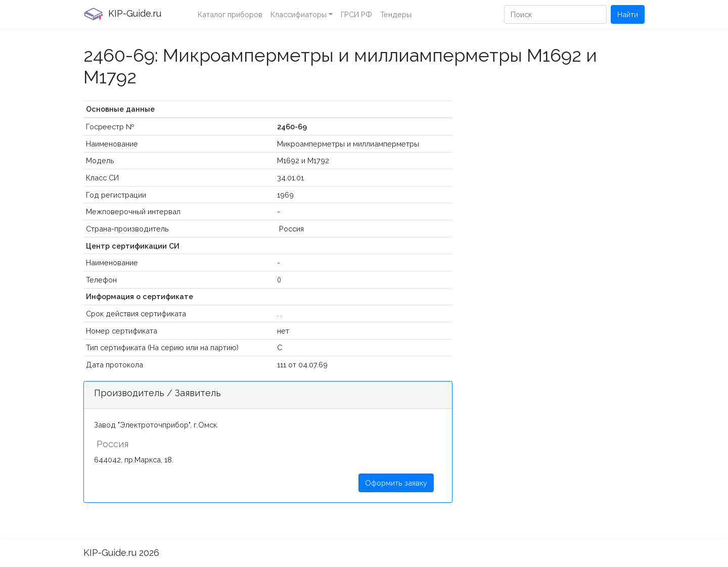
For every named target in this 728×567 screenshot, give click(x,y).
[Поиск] (555, 14)
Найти (628, 14)
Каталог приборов (230, 14)
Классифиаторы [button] (299, 14)
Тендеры (396, 14)
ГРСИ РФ (356, 14)
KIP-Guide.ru (122, 14)
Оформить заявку (396, 483)
